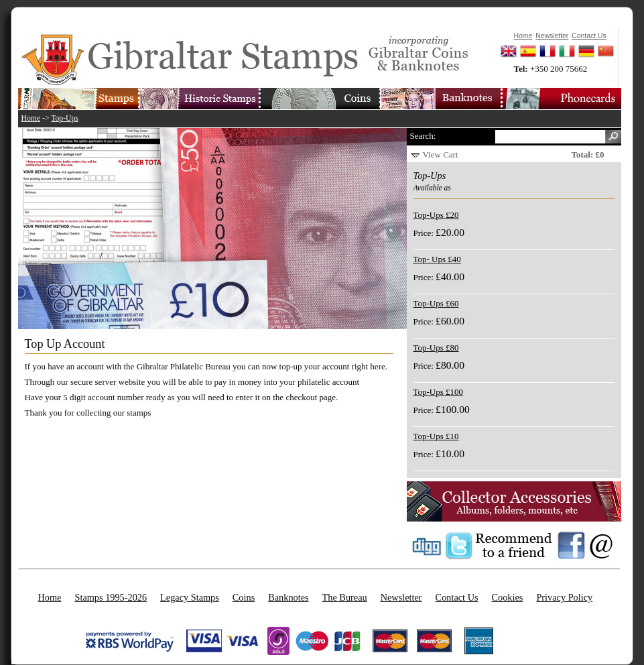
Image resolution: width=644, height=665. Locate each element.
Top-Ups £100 (439, 392)
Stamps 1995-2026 (111, 597)
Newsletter (401, 597)
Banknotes (288, 597)
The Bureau (345, 597)
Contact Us (457, 597)
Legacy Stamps (190, 597)
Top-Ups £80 (436, 348)
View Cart (441, 155)
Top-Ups (65, 118)
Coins (244, 597)
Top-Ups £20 (436, 215)
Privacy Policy (564, 597)
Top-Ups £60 (436, 303)
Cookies (508, 597)
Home (31, 118)
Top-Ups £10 (436, 436)
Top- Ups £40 (437, 259)
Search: (423, 136)
